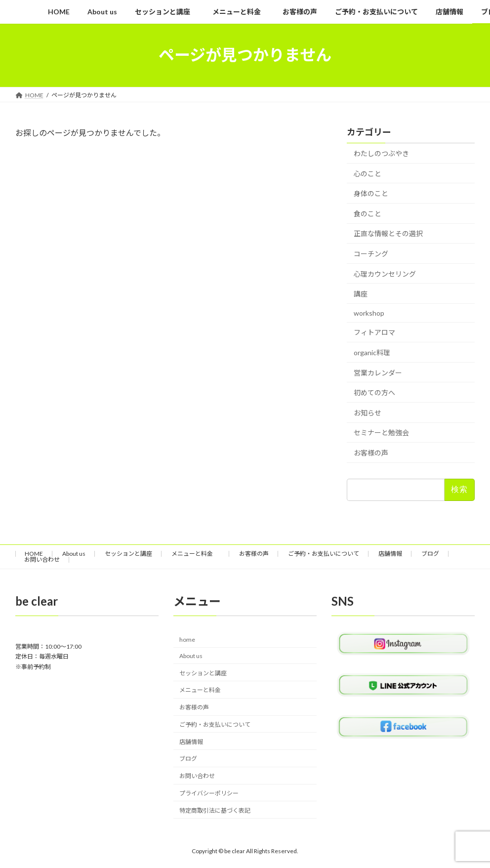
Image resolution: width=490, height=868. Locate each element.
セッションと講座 (128, 554)
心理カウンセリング (385, 273)
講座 (361, 294)
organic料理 (372, 352)
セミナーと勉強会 (381, 433)
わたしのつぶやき (381, 153)
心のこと (367, 173)
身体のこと (371, 193)
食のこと (367, 213)
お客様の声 (371, 452)
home (187, 640)
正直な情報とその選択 (388, 233)
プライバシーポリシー (209, 793)
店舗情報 (390, 554)
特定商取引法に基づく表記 (215, 810)
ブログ (430, 554)
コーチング (371, 254)
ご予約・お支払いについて (324, 554)
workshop (369, 312)
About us (74, 554)
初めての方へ (374, 393)
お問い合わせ (42, 559)
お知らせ (367, 412)
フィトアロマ (374, 332)
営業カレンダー (378, 372)
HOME (34, 554)
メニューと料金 (196, 554)
